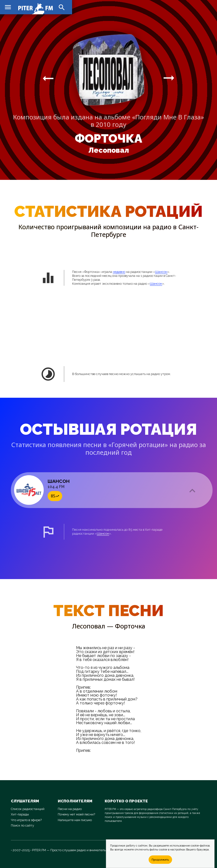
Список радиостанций (28, 809)
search (62, 7)
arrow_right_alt (48, 78)
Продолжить (160, 859)
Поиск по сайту (22, 825)
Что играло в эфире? (26, 820)
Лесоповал (109, 150)
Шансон (161, 272)
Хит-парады (20, 814)
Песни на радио (70, 809)
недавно (119, 272)
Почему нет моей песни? (76, 814)
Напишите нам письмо (75, 820)
